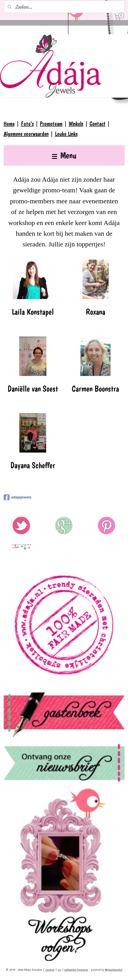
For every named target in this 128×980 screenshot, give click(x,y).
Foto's (27, 124)
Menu (64, 155)
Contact (97, 124)
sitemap (50, 970)
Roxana (96, 312)
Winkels (76, 124)
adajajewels (18, 497)
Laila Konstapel (33, 312)
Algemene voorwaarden (26, 134)
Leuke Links (66, 134)
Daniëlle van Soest (33, 389)
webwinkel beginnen (76, 970)
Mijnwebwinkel (114, 970)
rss (59, 970)
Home (9, 124)
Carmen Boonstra (95, 389)
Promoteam (51, 124)
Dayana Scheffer (33, 466)
